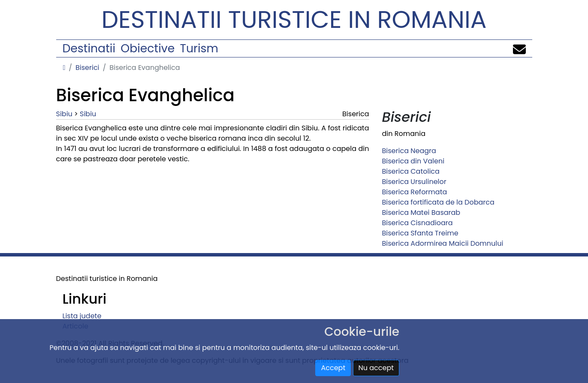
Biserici (87, 68)
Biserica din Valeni (413, 161)
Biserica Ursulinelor (414, 182)
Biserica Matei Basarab (421, 213)
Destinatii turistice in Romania (294, 20)
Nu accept (376, 368)
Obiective (148, 48)
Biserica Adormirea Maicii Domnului (443, 243)
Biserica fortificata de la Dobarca (438, 202)
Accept (333, 368)
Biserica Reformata (415, 192)
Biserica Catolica (411, 171)
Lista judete (82, 316)
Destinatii (89, 48)
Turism (199, 48)
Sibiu (64, 114)
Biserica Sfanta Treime (420, 233)
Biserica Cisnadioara (418, 223)
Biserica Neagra (409, 151)
